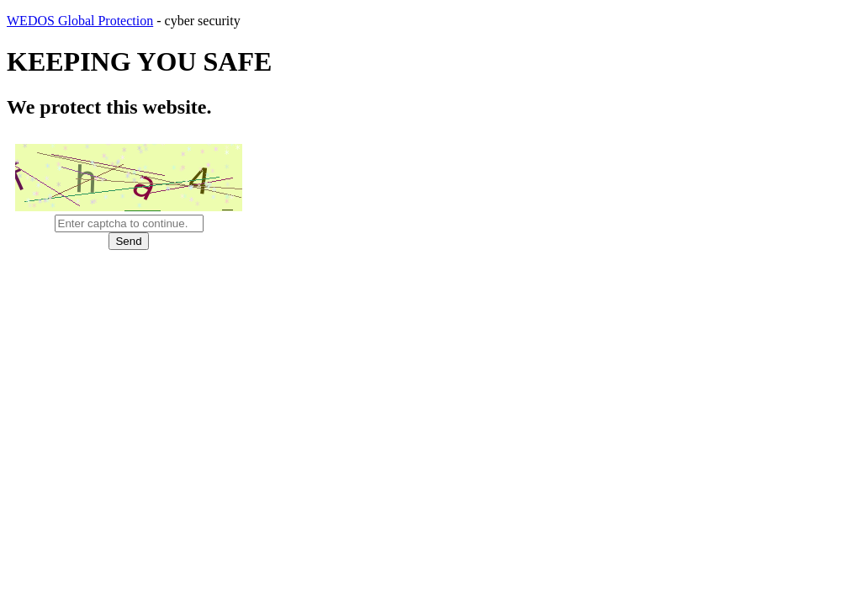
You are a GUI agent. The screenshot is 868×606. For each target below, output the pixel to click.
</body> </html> (434, 303)
